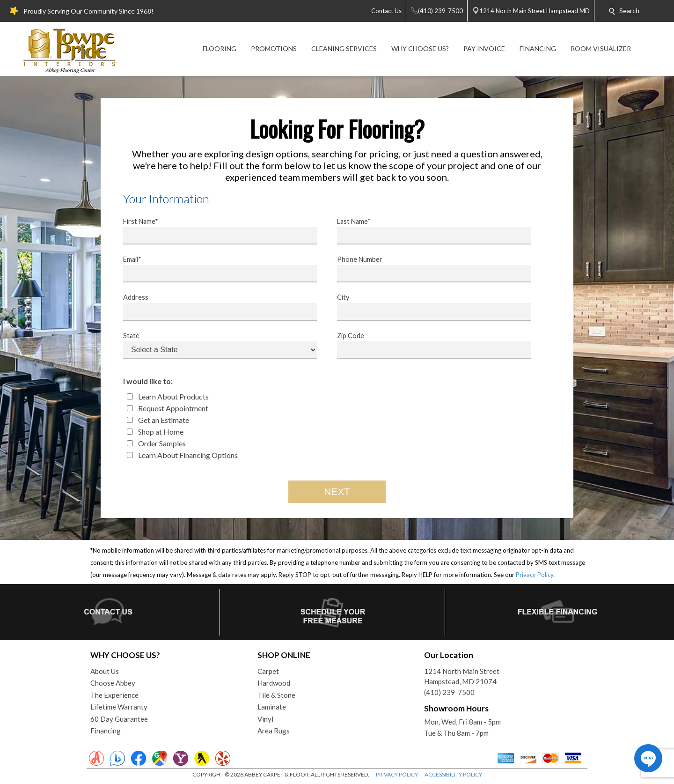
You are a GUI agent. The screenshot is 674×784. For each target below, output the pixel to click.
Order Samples (156, 443)
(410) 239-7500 (449, 692)
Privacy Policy (535, 575)
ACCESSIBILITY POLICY (453, 774)
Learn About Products (168, 396)
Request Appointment (168, 408)
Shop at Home (155, 432)
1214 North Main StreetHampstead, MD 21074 (462, 677)
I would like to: (148, 381)
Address (214, 307)
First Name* (214, 231)
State (214, 345)
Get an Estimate (158, 420)
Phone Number (428, 269)
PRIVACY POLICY (397, 774)
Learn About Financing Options (182, 455)
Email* (214, 269)
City (428, 307)
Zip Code (428, 345)
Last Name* (428, 231)
